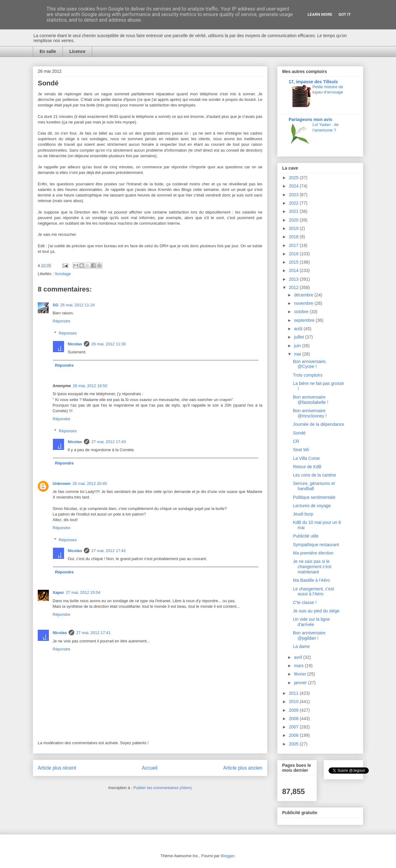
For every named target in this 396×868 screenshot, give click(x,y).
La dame (301, 646)
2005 (294, 744)
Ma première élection (313, 553)
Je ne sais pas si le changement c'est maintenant (312, 567)
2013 (294, 279)
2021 (294, 211)
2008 (294, 719)
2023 (294, 195)
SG (56, 305)
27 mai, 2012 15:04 (83, 592)
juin (298, 346)
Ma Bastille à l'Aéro (311, 580)
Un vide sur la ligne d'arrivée (311, 622)
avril (299, 657)
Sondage (63, 274)
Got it (345, 14)
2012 (294, 287)
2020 (294, 220)
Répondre (61, 321)
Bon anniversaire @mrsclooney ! (310, 413)
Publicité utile (306, 536)
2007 (294, 727)
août (299, 329)
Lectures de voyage (312, 506)
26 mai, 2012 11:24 (77, 305)
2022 (294, 203)
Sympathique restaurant (316, 545)
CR (296, 441)
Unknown (62, 484)
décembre (304, 295)
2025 (294, 178)
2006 (294, 735)
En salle (48, 51)
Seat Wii (301, 450)
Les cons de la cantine (314, 475)
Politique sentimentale (314, 497)
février (301, 674)
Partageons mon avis (310, 119)
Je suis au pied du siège (316, 611)
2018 (294, 237)
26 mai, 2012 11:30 (108, 344)
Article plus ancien (243, 768)
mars (299, 666)
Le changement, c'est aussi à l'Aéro (314, 592)
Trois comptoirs (308, 375)
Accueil (150, 768)
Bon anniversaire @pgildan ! (309, 635)
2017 (294, 245)
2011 (294, 693)
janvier (301, 683)
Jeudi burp (303, 514)
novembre (304, 303)
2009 (294, 710)
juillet (299, 337)
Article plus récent (57, 768)
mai (298, 354)
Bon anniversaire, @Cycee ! (310, 364)
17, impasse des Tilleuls (313, 82)
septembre (305, 320)
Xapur (58, 592)
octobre (302, 312)
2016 (294, 254)
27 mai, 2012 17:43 (108, 442)
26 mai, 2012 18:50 (90, 386)
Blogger (228, 856)
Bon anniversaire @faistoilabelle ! (311, 400)
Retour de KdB (307, 467)
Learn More (320, 14)
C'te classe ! (305, 602)
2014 (294, 270)
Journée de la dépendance (319, 424)
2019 (294, 228)
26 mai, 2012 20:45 (90, 484)
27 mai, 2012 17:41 (93, 633)
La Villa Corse (306, 458)
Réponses (68, 333)
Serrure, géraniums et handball (314, 486)
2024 (294, 186)
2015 (294, 262)
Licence (77, 51)
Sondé (299, 433)
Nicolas (75, 344)
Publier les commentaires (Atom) (163, 788)
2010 (294, 702)
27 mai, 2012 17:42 (108, 551)
